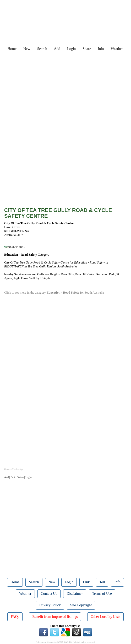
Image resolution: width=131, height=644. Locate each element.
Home (12, 49)
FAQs (15, 617)
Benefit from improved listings (55, 617)
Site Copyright (81, 605)
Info (101, 49)
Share (87, 49)
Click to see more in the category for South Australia (54, 293)
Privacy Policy (50, 605)
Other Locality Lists (105, 617)
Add (57, 49)
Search (42, 49)
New (27, 49)
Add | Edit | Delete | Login (18, 477)
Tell (102, 582)
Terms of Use (102, 594)
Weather (117, 49)
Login (71, 49)
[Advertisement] (70, 90)
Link (86, 582)
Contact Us (49, 594)
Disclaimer (75, 594)
